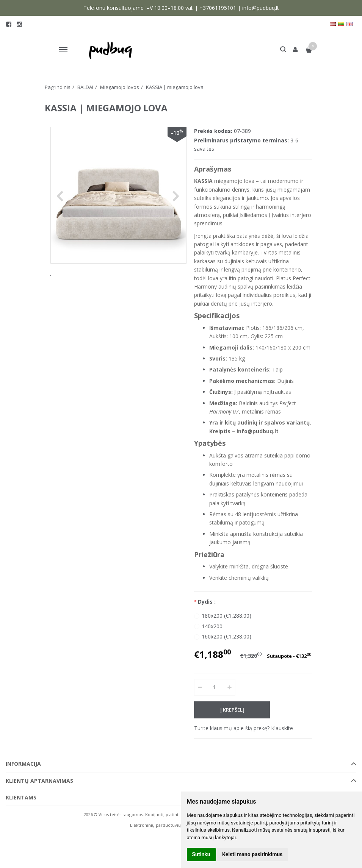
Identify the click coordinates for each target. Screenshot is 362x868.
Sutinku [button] (201, 854)
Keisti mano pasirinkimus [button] (252, 854)
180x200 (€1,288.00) (226, 616)
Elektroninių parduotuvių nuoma (163, 825)
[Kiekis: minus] (200, 687)
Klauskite (282, 728)
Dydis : (207, 602)
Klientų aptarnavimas (39, 781)
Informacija (23, 764)
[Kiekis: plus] (230, 687)
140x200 (212, 626)
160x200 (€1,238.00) (226, 636)
